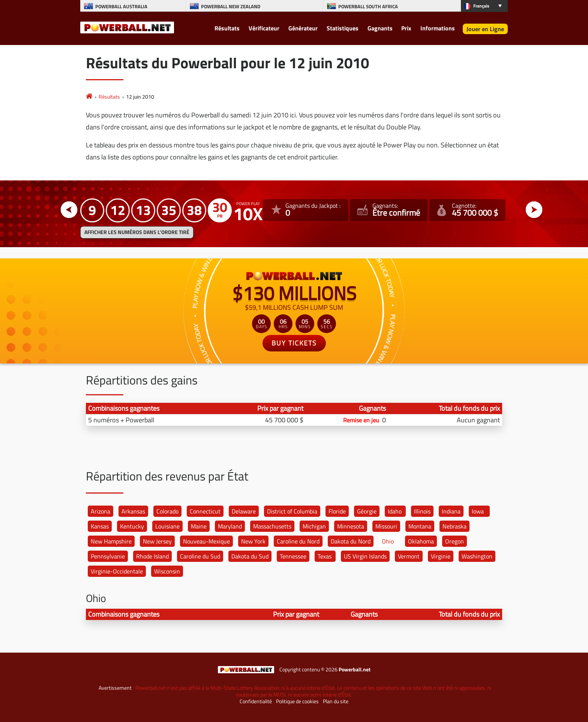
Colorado (167, 511)
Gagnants (380, 28)
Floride (337, 511)
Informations (438, 28)
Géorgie (367, 511)
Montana (420, 526)
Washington (477, 556)
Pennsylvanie (108, 556)
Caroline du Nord (298, 541)
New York (253, 541)
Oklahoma (421, 541)
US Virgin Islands (365, 556)
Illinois (422, 511)
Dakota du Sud (250, 556)
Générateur (303, 28)
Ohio (388, 541)
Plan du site (336, 701)
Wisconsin (167, 571)
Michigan (314, 526)
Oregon (454, 541)
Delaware (244, 511)
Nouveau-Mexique (206, 541)
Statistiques (343, 28)
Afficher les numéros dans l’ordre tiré (137, 232)
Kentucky (132, 526)
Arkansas (133, 511)
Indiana (451, 511)
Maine (199, 526)
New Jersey (157, 541)
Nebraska (454, 526)
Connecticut (205, 511)
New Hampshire (111, 541)
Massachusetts (272, 526)
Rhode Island (152, 556)
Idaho (395, 511)
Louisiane (167, 526)
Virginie (441, 556)
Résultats (227, 28)
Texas (325, 556)
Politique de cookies (297, 701)
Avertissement (115, 688)
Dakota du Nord (351, 541)
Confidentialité (256, 701)
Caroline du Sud (200, 556)
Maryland (230, 526)
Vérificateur (264, 28)
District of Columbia (292, 511)
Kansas (100, 526)
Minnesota (351, 526)
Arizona (100, 511)
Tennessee (293, 556)
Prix (406, 28)
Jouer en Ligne (485, 29)
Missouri (386, 526)
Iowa (478, 511)
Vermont (409, 556)
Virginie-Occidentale (117, 571)
